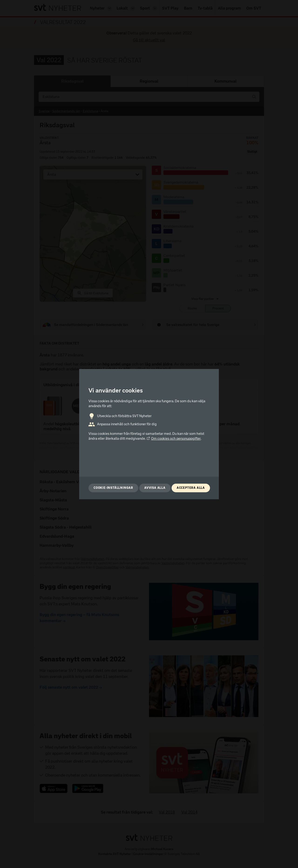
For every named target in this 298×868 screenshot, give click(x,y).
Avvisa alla (155, 488)
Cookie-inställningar (113, 488)
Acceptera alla (191, 488)
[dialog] (149, 434)
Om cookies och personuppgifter (174, 439)
